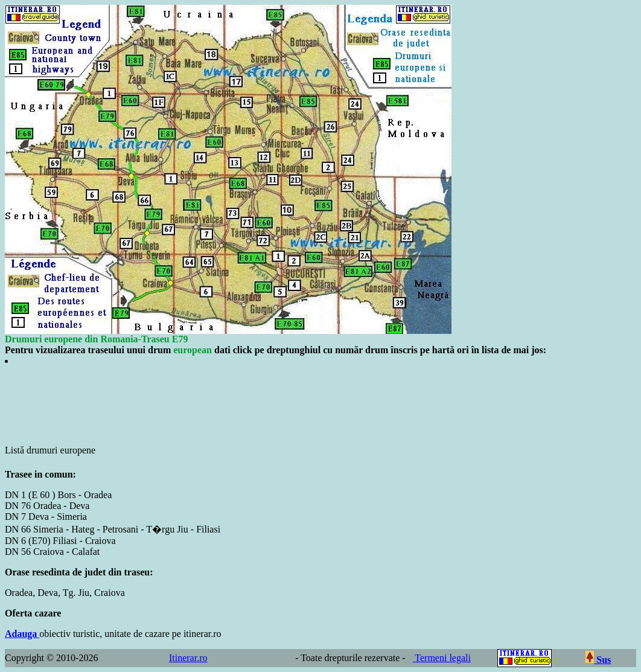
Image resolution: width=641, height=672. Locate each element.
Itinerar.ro (188, 658)
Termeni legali (442, 658)
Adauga (22, 634)
